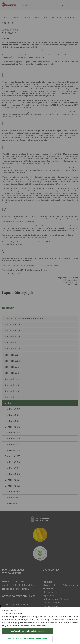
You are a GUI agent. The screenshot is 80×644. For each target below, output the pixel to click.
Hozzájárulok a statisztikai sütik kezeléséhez (27, 631)
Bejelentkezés (70, 5)
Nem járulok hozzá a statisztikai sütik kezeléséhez (27, 639)
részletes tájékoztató (31, 625)
